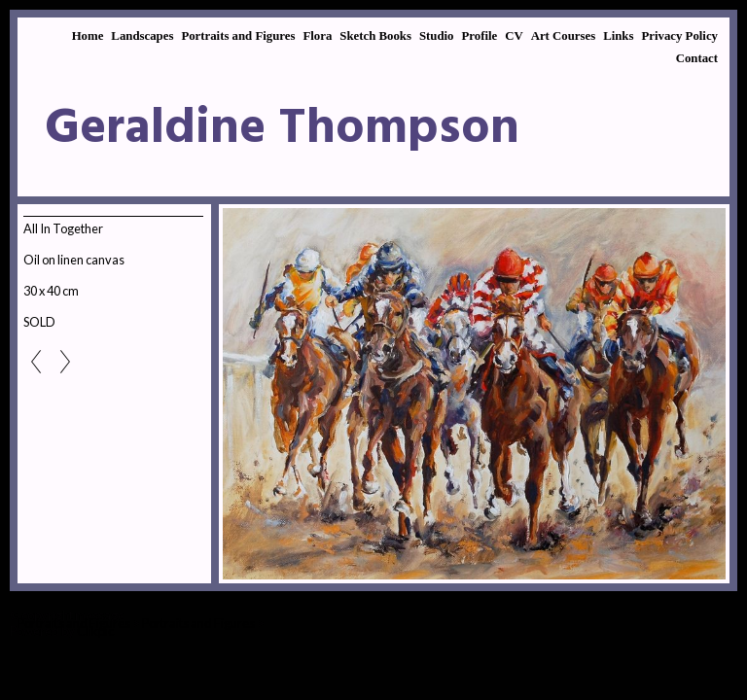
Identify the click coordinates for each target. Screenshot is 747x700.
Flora (317, 36)
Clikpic (95, 631)
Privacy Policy (679, 36)
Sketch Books (375, 36)
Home (88, 36)
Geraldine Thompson (282, 129)
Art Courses (563, 36)
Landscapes (142, 36)
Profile (479, 36)
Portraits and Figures (238, 36)
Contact (697, 58)
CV (514, 36)
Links (618, 36)
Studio (437, 36)
